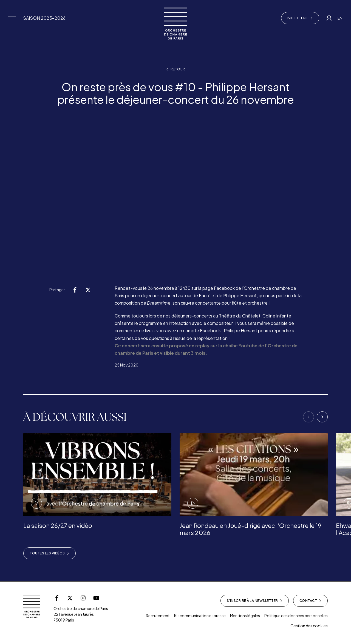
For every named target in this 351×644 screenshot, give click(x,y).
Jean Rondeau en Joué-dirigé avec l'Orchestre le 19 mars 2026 (250, 529)
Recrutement (158, 616)
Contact (311, 601)
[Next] (322, 417)
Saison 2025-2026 (44, 18)
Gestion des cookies (309, 626)
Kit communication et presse (200, 616)
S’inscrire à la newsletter (255, 601)
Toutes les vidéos (49, 553)
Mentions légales (245, 616)
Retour (176, 69)
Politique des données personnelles (296, 616)
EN (340, 18)
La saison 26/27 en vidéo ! (59, 525)
